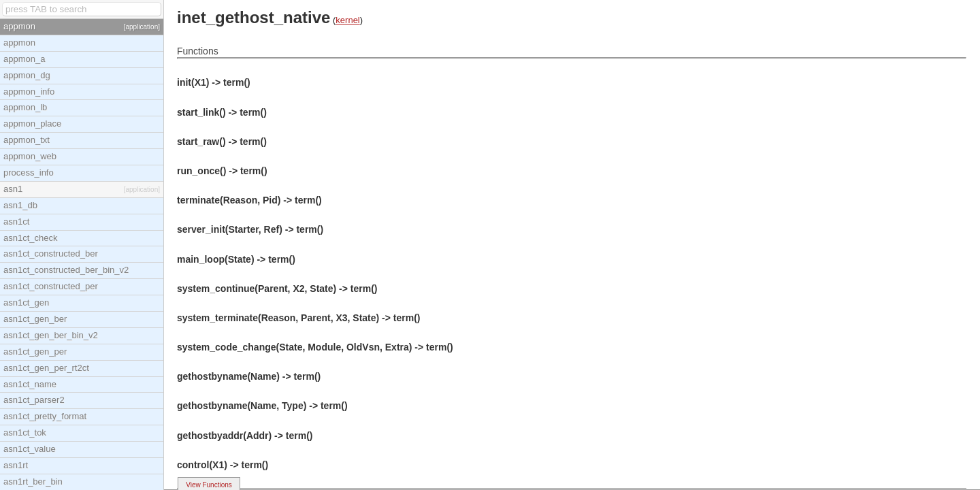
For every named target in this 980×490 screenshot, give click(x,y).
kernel (347, 20)
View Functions (209, 485)
